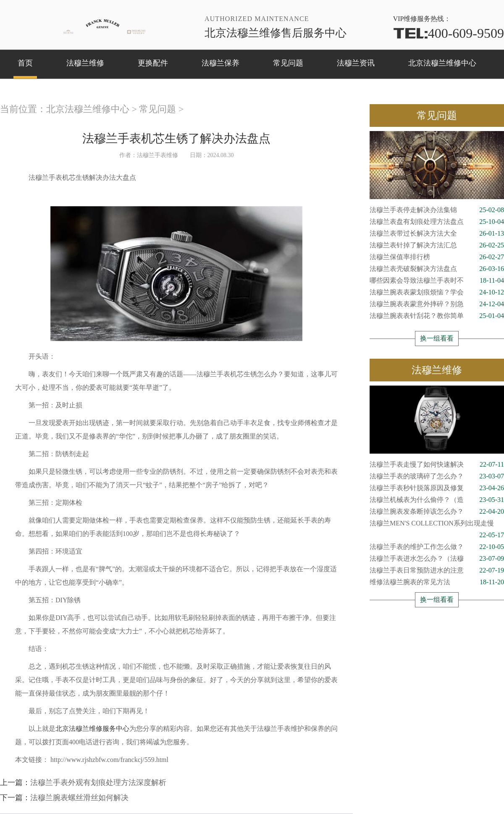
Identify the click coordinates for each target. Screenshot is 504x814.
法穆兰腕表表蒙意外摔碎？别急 (437, 304)
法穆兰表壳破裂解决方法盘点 (437, 269)
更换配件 (153, 63)
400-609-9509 (449, 33)
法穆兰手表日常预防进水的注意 (437, 570)
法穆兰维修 (85, 63)
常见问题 (288, 63)
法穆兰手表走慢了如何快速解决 (437, 465)
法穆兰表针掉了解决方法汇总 (437, 245)
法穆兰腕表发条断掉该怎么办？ (437, 512)
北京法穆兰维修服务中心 (92, 729)
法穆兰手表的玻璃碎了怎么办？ (437, 476)
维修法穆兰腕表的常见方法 (437, 582)
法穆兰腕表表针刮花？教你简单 (437, 316)
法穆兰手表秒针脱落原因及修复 (437, 488)
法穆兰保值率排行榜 (437, 257)
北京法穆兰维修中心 (442, 63)
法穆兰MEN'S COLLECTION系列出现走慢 (437, 524)
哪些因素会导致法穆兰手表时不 (437, 281)
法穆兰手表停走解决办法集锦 (437, 210)
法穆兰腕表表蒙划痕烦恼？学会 (437, 292)
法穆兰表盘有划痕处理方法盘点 (437, 222)
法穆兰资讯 (356, 63)
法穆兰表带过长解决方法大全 (437, 234)
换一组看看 (437, 338)
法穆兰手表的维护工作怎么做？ (437, 547)
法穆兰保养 (220, 63)
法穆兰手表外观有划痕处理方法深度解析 (98, 782)
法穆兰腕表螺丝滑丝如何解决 (79, 798)
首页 (25, 63)
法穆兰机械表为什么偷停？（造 (437, 500)
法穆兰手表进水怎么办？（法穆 (437, 559)
